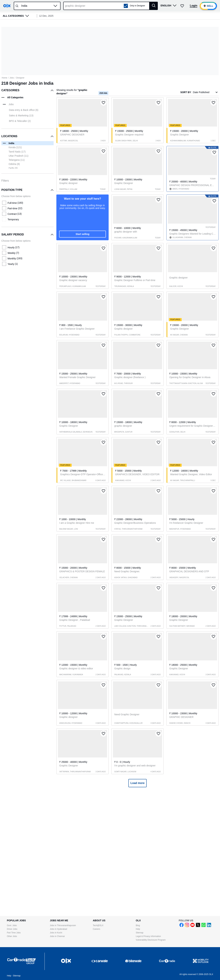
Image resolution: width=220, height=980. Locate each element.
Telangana (17, 160)
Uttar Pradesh (18, 156)
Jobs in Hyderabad (58, 929)
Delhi (13, 168)
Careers (97, 929)
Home (4, 78)
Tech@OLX (98, 925)
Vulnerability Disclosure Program (151, 940)
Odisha (14, 164)
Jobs (12, 78)
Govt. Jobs (12, 925)
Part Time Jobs (14, 933)
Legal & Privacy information (148, 936)
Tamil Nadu (17, 152)
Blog (138, 925)
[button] (55, 6)
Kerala (15, 147)
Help (138, 929)
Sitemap (140, 933)
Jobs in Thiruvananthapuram (63, 925)
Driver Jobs (12, 929)
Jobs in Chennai (57, 936)
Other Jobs (12, 936)
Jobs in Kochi (56, 933)
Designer (20, 78)
